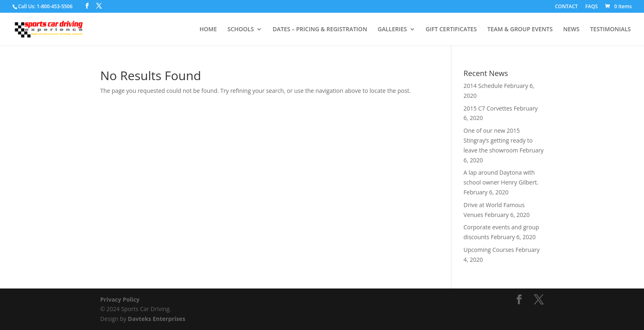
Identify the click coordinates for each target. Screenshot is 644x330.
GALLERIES (392, 30)
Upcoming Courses (489, 250)
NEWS (571, 30)
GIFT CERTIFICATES (451, 30)
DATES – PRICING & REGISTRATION (320, 30)
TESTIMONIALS (611, 30)
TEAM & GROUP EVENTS (520, 30)
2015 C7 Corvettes (488, 108)
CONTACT (566, 7)
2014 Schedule (483, 86)
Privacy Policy (120, 299)
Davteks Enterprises (156, 319)
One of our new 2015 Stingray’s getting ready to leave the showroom (498, 140)
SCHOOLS (241, 30)
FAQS (591, 7)
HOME (208, 30)
